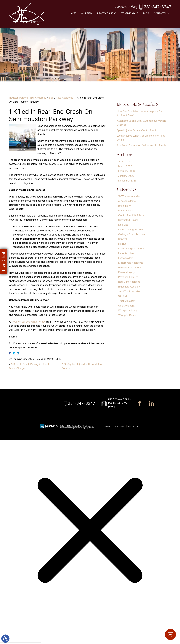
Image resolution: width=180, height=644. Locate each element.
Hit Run (122, 244)
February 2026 (126, 171)
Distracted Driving (128, 220)
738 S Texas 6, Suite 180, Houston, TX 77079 (119, 403)
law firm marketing (69, 428)
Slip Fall (123, 296)
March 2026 (125, 166)
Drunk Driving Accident (131, 229)
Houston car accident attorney (28, 322)
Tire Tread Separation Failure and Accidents (141, 145)
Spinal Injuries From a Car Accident (136, 130)
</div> (21, 632)
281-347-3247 (157, 7)
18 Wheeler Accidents (130, 196)
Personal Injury (126, 272)
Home (73, 13)
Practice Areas (107, 13)
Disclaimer (120, 426)
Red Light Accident (129, 282)
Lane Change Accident (131, 248)
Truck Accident (127, 301)
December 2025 (127, 181)
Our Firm (87, 13)
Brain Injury (124, 206)
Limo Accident (126, 253)
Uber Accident (126, 306)
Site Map (107, 426)
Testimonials (130, 13)
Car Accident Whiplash (131, 215)
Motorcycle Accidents (131, 263)
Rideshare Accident (129, 287)
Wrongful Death (127, 315)
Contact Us (161, 13)
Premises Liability (128, 277)
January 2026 (126, 176)
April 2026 (124, 161)
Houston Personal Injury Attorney (28, 98)
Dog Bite (123, 225)
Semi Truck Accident (130, 291)
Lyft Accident (126, 258)
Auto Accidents (64, 98)
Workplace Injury (128, 310)
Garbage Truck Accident (132, 234)
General (122, 239)
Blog (146, 13)
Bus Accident (126, 210)
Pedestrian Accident (130, 267)
